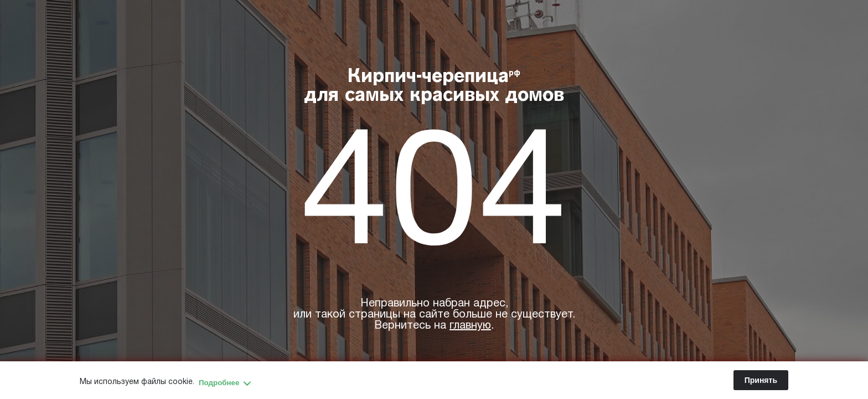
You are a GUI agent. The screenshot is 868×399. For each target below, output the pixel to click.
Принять (761, 380)
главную (470, 326)
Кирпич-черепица (434, 87)
